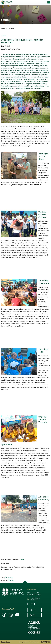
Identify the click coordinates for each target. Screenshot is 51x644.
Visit (32, 615)
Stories (11, 28)
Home (3, 28)
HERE (22, 559)
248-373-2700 (36, 598)
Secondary (9, 577)
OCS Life (11, 580)
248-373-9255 (34, 600)
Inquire (33, 610)
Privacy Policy (6, 642)
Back (4, 36)
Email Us (31, 604)
